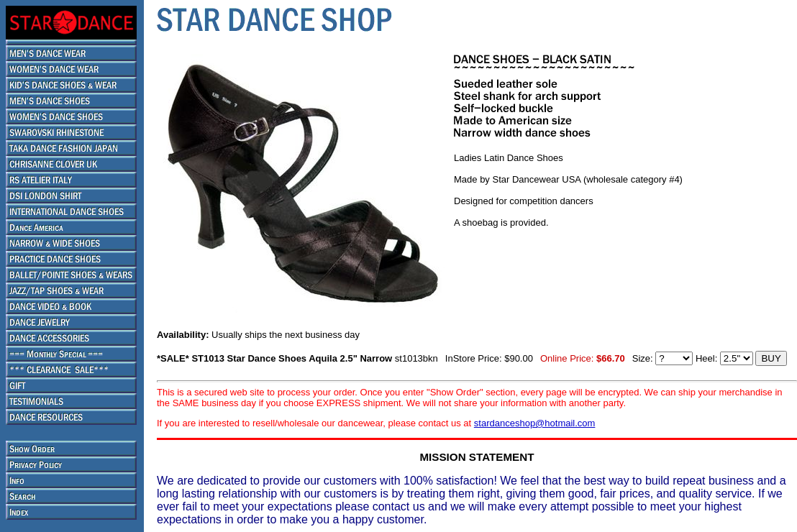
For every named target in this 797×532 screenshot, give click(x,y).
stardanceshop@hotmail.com (535, 423)
